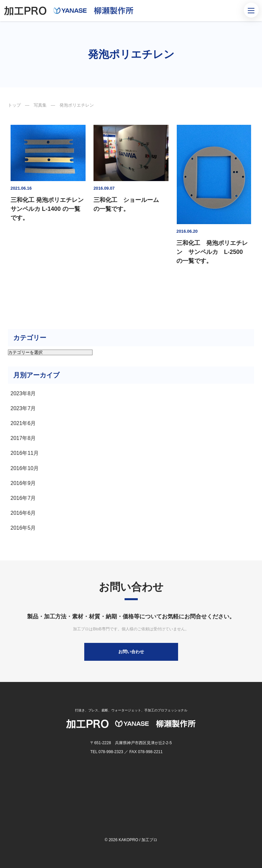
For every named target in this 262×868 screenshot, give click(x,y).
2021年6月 (23, 423)
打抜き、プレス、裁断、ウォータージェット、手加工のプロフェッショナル (131, 710)
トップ (14, 105)
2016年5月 (23, 528)
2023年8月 (23, 393)
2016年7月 (23, 498)
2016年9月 (23, 483)
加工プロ (149, 840)
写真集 (40, 105)
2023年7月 (23, 408)
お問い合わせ (131, 652)
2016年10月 (25, 468)
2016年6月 (23, 513)
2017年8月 (23, 438)
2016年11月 (25, 453)
